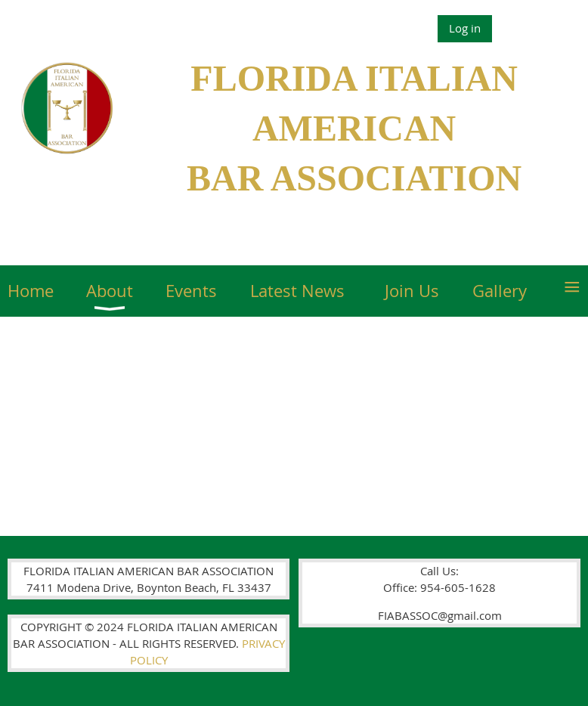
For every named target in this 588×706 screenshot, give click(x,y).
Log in (465, 28)
